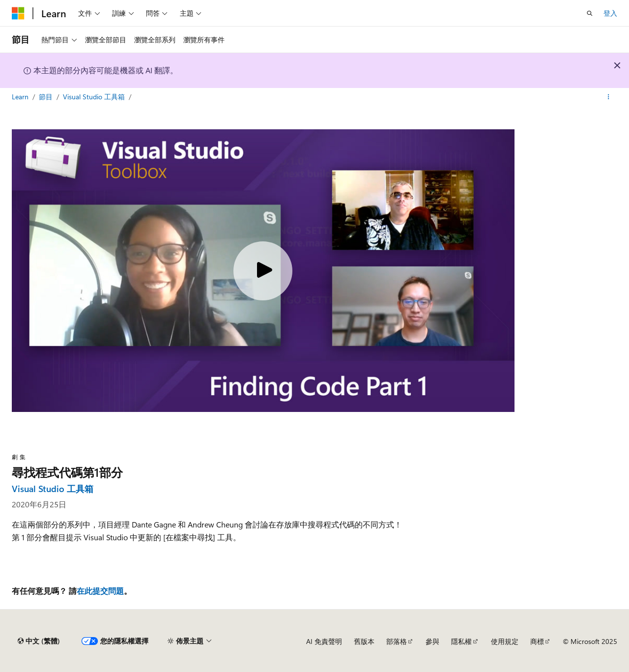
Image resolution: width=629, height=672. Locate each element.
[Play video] (263, 271)
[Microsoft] (18, 13)
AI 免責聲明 (324, 641)
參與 (432, 641)
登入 (610, 13)
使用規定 (505, 641)
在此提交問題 (100, 591)
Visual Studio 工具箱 (95, 97)
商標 (537, 641)
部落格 (397, 641)
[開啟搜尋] (590, 13)
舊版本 (364, 641)
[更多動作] (609, 97)
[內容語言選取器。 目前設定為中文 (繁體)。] (39, 641)
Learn (21, 97)
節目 (47, 97)
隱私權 (461, 641)
